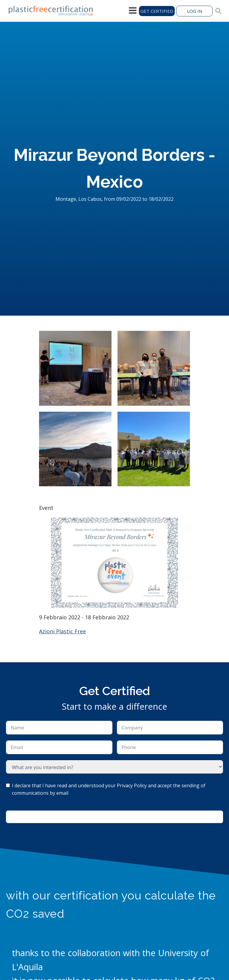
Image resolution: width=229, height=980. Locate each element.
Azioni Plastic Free (62, 631)
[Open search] (219, 11)
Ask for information (114, 817)
